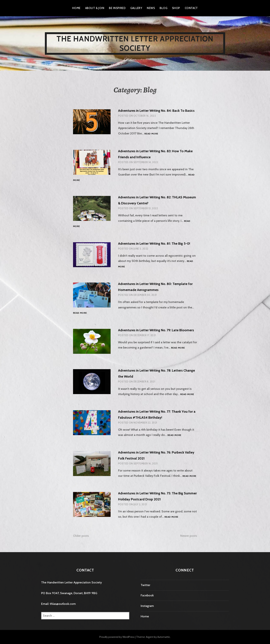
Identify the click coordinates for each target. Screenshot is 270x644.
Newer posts (189, 536)
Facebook (147, 595)
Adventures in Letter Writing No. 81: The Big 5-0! (154, 244)
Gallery (136, 8)
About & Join (95, 8)
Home (76, 8)
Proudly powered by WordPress (117, 637)
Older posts (81, 536)
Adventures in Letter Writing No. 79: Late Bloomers (156, 330)
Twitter (145, 585)
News (151, 8)
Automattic (164, 637)
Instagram (147, 606)
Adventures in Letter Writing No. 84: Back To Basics (156, 111)
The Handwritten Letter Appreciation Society (135, 43)
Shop (176, 8)
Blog (163, 8)
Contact (191, 8)
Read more (151, 134)
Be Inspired (117, 8)
